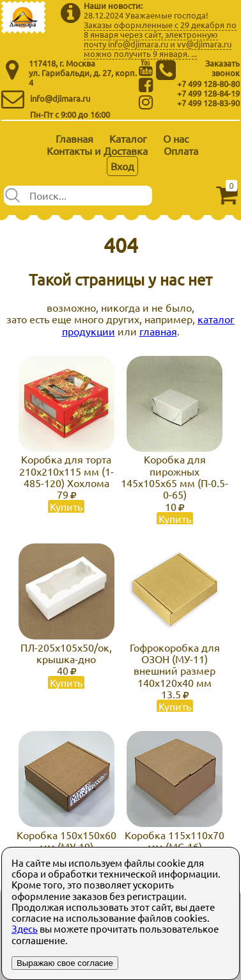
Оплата (181, 150)
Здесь (25, 928)
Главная (74, 138)
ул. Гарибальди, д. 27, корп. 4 (83, 77)
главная (158, 331)
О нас (176, 138)
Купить (66, 506)
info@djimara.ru (60, 98)
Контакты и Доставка (97, 150)
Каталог (128, 138)
